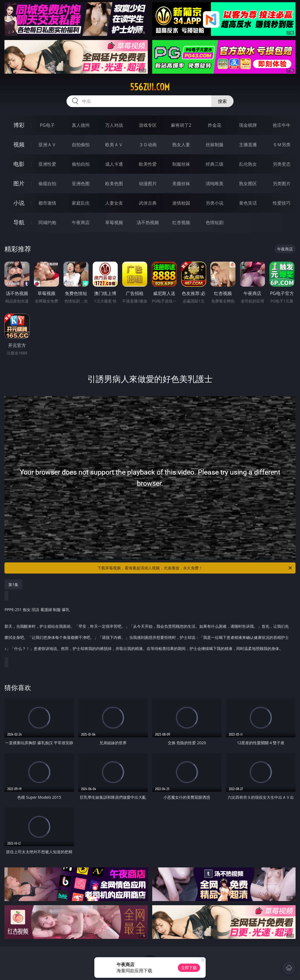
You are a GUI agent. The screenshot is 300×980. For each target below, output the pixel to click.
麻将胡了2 (181, 125)
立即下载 (189, 968)
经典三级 (215, 164)
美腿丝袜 (181, 183)
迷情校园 (181, 203)
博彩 (19, 125)
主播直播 (248, 145)
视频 (19, 144)
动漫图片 (148, 183)
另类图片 (282, 183)
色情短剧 (215, 222)
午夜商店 (81, 222)
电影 (19, 164)
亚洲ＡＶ (47, 145)
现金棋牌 (248, 125)
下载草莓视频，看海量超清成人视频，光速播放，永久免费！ (195, 568)
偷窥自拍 (47, 183)
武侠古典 (148, 203)
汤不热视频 (148, 222)
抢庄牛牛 (282, 125)
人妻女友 (114, 203)
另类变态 (282, 164)
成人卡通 (114, 164)
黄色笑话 (248, 203)
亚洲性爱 (47, 164)
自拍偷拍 (81, 145)
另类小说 (215, 203)
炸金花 (215, 125)
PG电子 (47, 125)
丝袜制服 (215, 145)
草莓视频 (114, 222)
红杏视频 (181, 222)
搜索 (222, 101)
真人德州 (81, 125)
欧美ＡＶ (114, 145)
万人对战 (114, 125)
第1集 (13, 585)
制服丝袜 (181, 164)
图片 (19, 183)
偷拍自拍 (81, 164)
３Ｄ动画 (148, 145)
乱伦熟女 (248, 164)
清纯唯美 (215, 183)
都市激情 (47, 203)
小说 (19, 203)
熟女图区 (248, 183)
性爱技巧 (282, 203)
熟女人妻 (181, 145)
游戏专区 (148, 125)
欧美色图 (114, 183)
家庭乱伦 (81, 203)
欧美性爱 (148, 164)
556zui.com (150, 87)
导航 (19, 222)
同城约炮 (47, 222)
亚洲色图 (81, 183)
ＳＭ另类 (282, 145)
